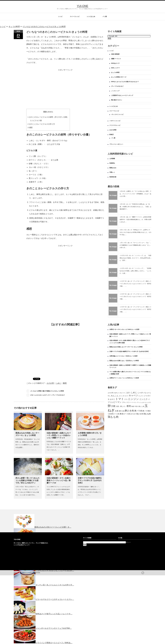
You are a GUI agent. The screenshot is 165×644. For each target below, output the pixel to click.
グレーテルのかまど (117, 86)
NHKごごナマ (115, 68)
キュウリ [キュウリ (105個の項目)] (141, 396)
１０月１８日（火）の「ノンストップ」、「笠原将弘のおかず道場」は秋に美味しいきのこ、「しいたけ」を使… (135, 271)
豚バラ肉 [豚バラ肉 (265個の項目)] (138, 411)
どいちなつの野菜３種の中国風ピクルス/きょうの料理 (47, 391)
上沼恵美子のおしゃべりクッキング (122, 95)
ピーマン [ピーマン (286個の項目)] (117, 402)
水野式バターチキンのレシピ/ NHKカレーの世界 (124, 329)
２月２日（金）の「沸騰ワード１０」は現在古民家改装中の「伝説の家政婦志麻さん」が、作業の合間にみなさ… (135, 219)
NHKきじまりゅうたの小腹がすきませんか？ (125, 82)
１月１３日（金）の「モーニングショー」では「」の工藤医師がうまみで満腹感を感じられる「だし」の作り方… (135, 245)
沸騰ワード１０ (116, 59)
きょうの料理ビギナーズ (119, 77)
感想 (30, 127)
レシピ (60, 17)
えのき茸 (50, 383)
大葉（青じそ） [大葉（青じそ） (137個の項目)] (121, 406)
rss (143, 573)
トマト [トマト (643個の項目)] (120, 399)
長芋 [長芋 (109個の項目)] (135, 414)
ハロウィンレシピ (115, 121)
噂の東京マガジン (117, 100)
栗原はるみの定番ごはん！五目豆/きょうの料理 (124, 361)
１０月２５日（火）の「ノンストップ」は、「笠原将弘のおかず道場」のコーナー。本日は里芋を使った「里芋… (135, 258)
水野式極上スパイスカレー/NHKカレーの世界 (123, 356)
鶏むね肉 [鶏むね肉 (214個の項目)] (147, 414)
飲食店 (111, 135)
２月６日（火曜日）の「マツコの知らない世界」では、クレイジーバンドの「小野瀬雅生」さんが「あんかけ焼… (135, 194)
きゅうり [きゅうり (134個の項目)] (122, 393)
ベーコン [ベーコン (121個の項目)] (134, 402)
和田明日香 (113, 177)
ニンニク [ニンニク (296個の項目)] (143, 399)
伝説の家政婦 (115, 54)
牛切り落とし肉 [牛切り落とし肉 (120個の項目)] (139, 406)
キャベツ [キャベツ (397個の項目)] (133, 396)
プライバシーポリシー (116, 144)
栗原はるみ (113, 168)
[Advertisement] (65, 88)
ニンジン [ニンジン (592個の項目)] (133, 399)
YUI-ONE (82, 6)
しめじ (58, 383)
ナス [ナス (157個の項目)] (126, 399)
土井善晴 (112, 159)
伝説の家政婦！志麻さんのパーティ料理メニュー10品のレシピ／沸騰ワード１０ (59, 435)
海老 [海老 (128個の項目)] (133, 406)
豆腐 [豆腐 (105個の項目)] (123, 411)
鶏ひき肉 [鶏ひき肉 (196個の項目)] (140, 414)
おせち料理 (113, 130)
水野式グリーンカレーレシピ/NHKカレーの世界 (124, 378)
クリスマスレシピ (115, 125)
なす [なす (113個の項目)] (148, 393)
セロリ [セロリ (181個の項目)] (112, 399)
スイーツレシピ (75, 17)
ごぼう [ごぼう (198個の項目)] (128, 393)
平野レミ (112, 172)
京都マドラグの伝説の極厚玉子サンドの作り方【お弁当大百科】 (90, 480)
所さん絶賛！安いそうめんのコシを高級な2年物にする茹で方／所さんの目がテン (27, 480)
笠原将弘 (112, 163)
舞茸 (65, 383)
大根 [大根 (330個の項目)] (113, 406)
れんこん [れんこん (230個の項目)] (115, 396)
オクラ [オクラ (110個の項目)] (127, 396)
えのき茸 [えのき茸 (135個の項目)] (110, 393)
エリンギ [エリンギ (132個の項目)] (122, 396)
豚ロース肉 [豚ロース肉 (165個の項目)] (115, 414)
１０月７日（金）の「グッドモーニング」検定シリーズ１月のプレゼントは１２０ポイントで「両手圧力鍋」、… (135, 284)
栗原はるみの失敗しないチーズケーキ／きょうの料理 (126, 347)
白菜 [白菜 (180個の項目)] (117, 411)
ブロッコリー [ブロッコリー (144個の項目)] (126, 402)
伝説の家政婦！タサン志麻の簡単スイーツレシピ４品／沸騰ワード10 (59, 480)
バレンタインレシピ (117, 114)
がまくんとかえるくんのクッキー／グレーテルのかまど (48, 395)
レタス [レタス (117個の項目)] (149, 402)
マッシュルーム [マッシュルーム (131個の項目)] (142, 402)
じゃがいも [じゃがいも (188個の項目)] (142, 393)
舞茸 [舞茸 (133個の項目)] (120, 411)
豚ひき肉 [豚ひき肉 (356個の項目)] (129, 411)
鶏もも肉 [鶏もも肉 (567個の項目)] (113, 417)
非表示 (50, 112)
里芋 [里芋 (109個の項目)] (132, 414)
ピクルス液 (36, 120)
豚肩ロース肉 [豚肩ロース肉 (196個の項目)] (125, 414)
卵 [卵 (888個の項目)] (109, 406)
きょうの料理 (115, 72)
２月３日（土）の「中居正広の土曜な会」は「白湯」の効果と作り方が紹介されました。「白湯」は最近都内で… (135, 207)
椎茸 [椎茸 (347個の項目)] (129, 406)
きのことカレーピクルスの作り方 (41, 124)
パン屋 (105, 17)
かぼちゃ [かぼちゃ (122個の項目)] (116, 393)
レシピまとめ (91, 17)
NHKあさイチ (115, 63)
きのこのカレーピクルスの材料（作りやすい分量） (48, 117)
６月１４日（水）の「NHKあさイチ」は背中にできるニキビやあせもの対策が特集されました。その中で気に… (135, 232)
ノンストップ (115, 91)
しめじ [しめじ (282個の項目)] (134, 393)
